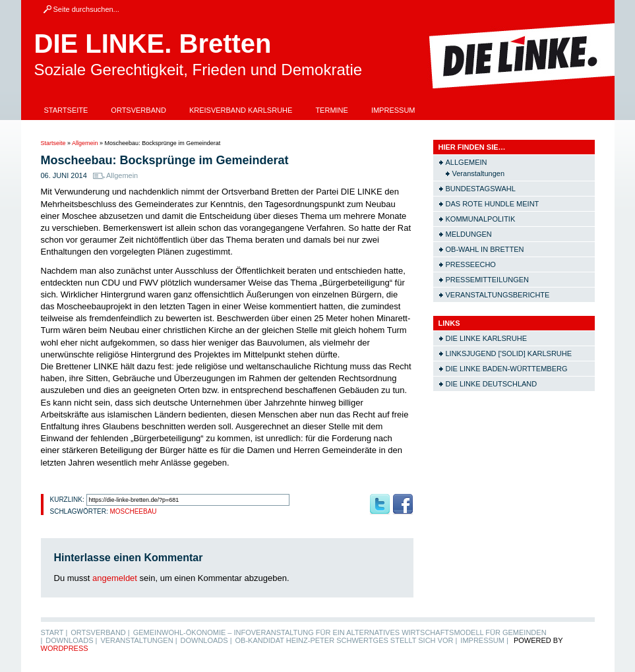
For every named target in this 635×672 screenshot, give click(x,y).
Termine (332, 110)
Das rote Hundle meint (493, 204)
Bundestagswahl (481, 189)
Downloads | (71, 640)
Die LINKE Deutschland (492, 384)
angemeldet (115, 578)
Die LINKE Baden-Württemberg (507, 369)
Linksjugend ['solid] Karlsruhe (509, 353)
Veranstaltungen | (138, 640)
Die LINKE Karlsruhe (486, 338)
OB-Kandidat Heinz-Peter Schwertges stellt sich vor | (347, 640)
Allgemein (85, 143)
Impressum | (484, 640)
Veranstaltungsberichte (498, 295)
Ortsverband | (100, 632)
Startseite (66, 110)
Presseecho (471, 264)
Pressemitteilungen (488, 280)
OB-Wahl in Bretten (485, 249)
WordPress (65, 648)
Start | (54, 632)
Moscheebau (133, 511)
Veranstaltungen (479, 173)
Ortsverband (138, 110)
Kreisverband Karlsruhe (241, 110)
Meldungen (469, 234)
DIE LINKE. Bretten (153, 44)
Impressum (393, 110)
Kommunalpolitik (481, 219)
